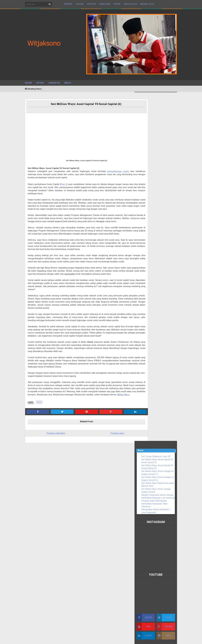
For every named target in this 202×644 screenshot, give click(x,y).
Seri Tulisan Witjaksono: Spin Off (156, 105)
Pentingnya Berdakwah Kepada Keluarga (96, 527)
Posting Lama (102, 467)
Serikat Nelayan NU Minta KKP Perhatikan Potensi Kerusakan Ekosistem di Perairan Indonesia (49, 551)
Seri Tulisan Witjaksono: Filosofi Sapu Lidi (49, 504)
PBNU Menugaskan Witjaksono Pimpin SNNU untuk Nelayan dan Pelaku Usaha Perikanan (154, 610)
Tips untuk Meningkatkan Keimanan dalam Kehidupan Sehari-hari (97, 522)
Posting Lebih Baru (51, 467)
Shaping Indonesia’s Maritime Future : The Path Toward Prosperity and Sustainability (99, 515)
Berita (68, 81)
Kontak (117, 3)
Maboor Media (58, 637)
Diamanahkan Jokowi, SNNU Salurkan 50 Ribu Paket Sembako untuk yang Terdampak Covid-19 (156, 589)
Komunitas (54, 81)
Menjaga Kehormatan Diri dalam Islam (95, 541)
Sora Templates (43, 637)
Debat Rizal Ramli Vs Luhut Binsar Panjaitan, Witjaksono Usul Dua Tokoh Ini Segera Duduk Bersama (50, 524)
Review (28, 81)
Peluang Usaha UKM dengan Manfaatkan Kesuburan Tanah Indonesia (154, 153)
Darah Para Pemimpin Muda (42, 533)
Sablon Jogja (130, 3)
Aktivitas (92, 3)
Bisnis (39, 436)
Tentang (80, 3)
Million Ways (107, 428)
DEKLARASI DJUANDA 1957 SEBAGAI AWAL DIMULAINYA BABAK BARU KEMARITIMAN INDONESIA (98, 507)
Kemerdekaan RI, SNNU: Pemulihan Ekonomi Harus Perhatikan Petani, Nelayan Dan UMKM (50, 498)
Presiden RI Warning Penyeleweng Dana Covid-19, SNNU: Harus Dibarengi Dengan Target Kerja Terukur (49, 510)
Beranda (68, 3)
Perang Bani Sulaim (87, 536)
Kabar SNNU (105, 3)
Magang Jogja (147, 3)
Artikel (40, 81)
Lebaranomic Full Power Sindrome (45, 530)
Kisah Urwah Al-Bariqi (88, 532)
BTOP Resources (88, 637)
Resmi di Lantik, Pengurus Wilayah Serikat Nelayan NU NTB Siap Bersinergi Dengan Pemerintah (155, 563)
